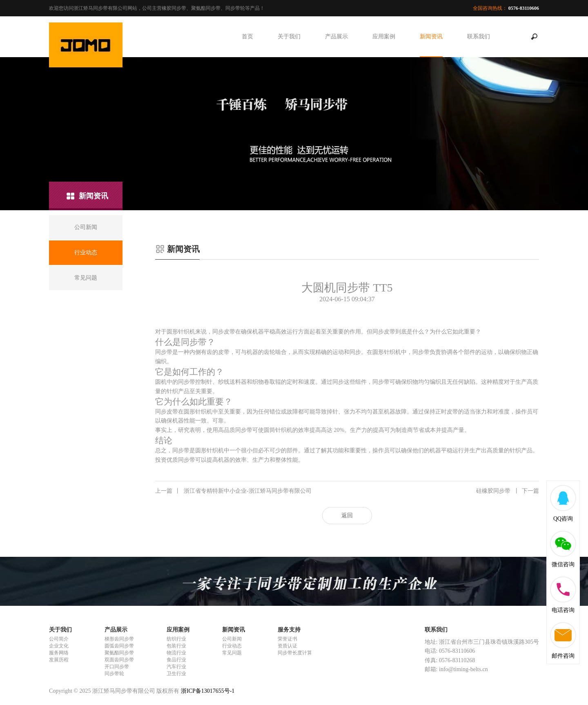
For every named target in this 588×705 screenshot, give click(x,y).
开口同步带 (117, 667)
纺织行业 (176, 639)
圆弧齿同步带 (119, 646)
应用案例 (384, 37)
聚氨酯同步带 (119, 653)
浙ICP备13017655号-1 (208, 691)
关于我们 (289, 37)
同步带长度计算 (295, 653)
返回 (347, 515)
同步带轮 (114, 674)
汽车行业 (176, 667)
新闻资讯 (431, 37)
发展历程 (59, 660)
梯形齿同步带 (119, 639)
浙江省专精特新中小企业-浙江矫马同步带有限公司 (233, 491)
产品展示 (336, 37)
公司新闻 (232, 639)
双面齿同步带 (119, 660)
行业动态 (232, 646)
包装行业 (176, 646)
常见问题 (232, 653)
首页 (247, 37)
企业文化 (59, 646)
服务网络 (59, 653)
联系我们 (479, 37)
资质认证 (287, 646)
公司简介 (59, 639)
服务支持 (289, 630)
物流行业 (176, 653)
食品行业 (176, 660)
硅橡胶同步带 (508, 491)
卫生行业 (176, 674)
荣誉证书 (287, 639)
